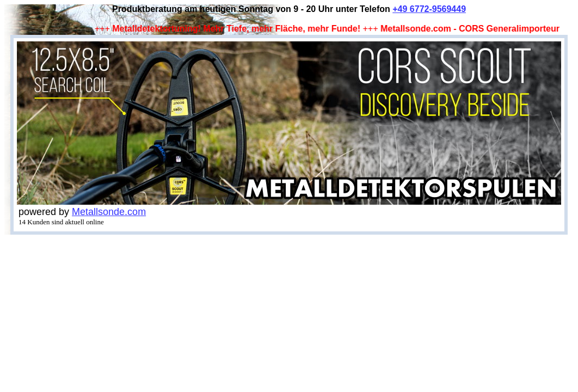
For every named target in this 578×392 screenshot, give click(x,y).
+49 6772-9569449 (429, 9)
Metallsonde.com (109, 212)
